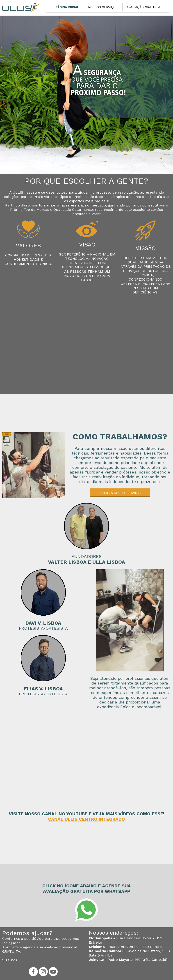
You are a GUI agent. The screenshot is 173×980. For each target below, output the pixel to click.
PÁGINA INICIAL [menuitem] (67, 7)
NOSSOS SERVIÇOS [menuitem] (103, 7)
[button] (120, 493)
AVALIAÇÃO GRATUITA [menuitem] (143, 7)
